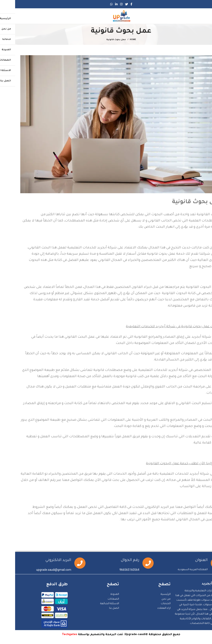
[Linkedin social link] (101, 4)
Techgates (54, 635)
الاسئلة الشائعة (95, 604)
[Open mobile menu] (205, 16)
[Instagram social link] (106, 4)
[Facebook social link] (116, 4)
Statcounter (204, 642)
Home (118, 40)
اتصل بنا (99, 608)
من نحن (151, 599)
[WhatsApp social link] (96, 4)
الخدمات (151, 604)
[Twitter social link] (111, 4)
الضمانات (98, 599)
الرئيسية (151, 594)
